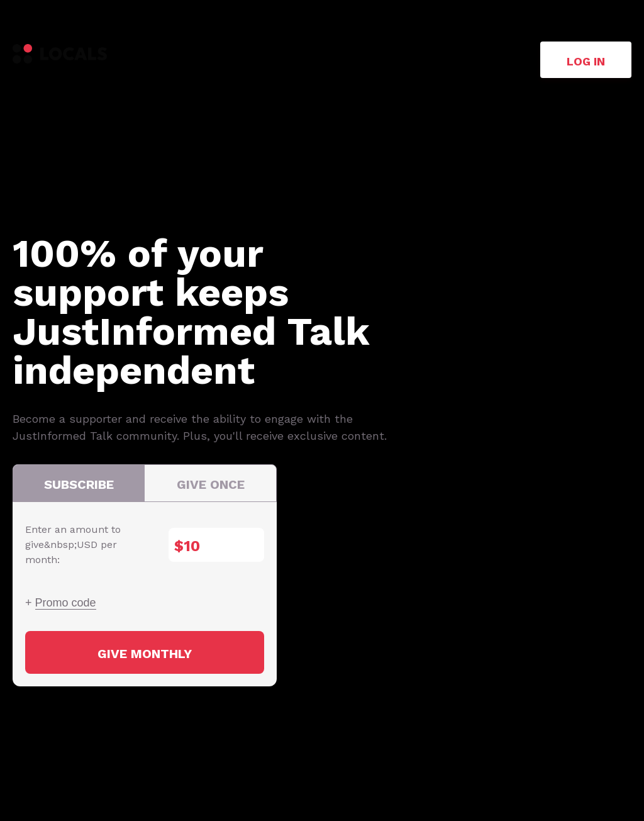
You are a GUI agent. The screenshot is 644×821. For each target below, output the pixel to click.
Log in (586, 61)
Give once (211, 484)
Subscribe (79, 484)
